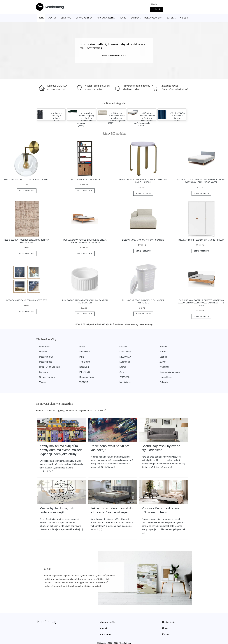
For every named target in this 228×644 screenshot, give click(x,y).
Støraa (163, 352)
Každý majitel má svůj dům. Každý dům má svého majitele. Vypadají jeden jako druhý (61, 450)
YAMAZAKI (125, 377)
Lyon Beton (45, 347)
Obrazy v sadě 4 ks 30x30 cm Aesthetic (27, 300)
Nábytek (52, 18)
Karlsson (43, 372)
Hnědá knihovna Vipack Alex (85, 180)
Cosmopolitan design (170, 372)
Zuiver (162, 362)
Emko (82, 347)
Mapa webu (105, 634)
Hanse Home (166, 377)
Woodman (164, 367)
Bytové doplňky (84, 18)
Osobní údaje (169, 622)
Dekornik (164, 382)
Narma (123, 367)
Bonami (163, 347)
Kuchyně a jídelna (106, 18)
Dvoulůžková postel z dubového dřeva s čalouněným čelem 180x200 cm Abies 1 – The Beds (201, 303)
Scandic (163, 357)
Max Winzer (125, 382)
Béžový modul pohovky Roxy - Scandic (143, 240)
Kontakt (166, 634)
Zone (122, 372)
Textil (123, 18)
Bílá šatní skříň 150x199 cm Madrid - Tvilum (201, 240)
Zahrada (135, 18)
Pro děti (184, 18)
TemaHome (85, 362)
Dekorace (66, 18)
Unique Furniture (47, 377)
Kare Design (125, 352)
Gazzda (123, 347)
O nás (165, 628)
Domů (41, 18)
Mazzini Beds (46, 362)
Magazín (104, 628)
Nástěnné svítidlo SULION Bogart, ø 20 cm (27, 180)
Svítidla (171, 18)
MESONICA (125, 357)
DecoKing (84, 367)
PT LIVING (85, 372)
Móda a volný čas (153, 18)
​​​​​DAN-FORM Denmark (50, 367)
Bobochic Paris (87, 377)
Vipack (43, 382)
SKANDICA (85, 352)
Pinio (82, 357)
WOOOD (84, 382)
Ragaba (43, 352)
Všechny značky (108, 622)
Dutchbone (125, 362)
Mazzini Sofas (46, 357)
